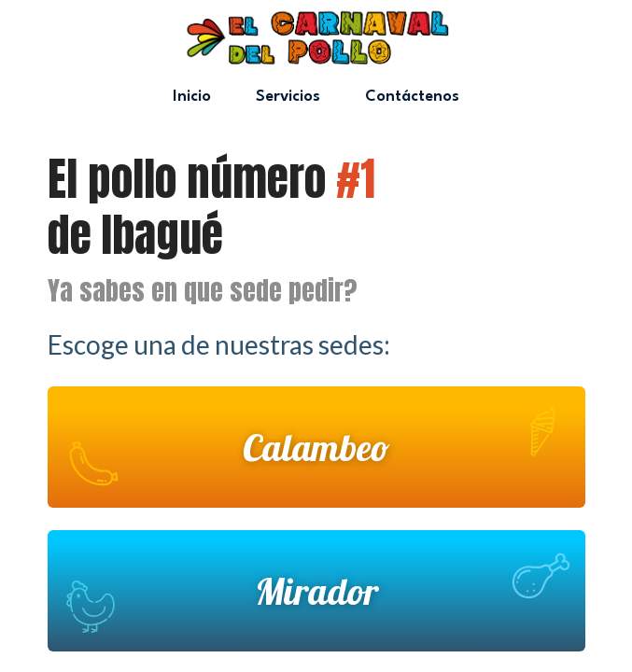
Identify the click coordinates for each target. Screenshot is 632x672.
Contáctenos (412, 97)
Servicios (288, 97)
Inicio (192, 97)
